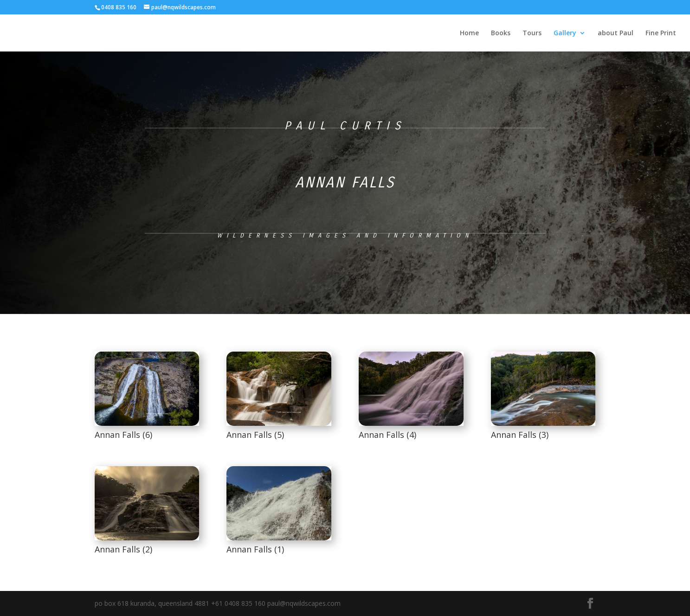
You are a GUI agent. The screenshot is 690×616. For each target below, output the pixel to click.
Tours (532, 33)
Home (469, 33)
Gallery (565, 33)
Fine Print (661, 33)
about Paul (616, 33)
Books (501, 33)
